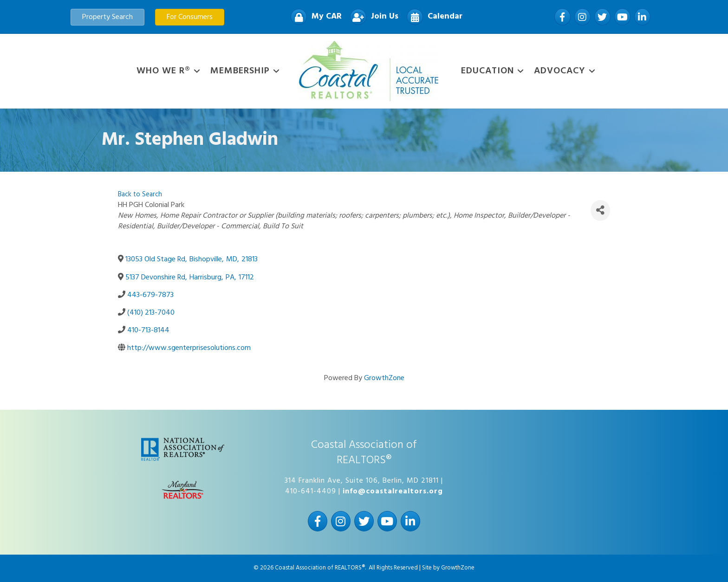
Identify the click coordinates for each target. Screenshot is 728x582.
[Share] (600, 210)
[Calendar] (432, 17)
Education (487, 71)
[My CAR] (314, 17)
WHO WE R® (163, 71)
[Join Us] (372, 17)
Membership (240, 71)
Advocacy (560, 71)
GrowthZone (384, 378)
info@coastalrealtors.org (393, 491)
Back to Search (140, 195)
